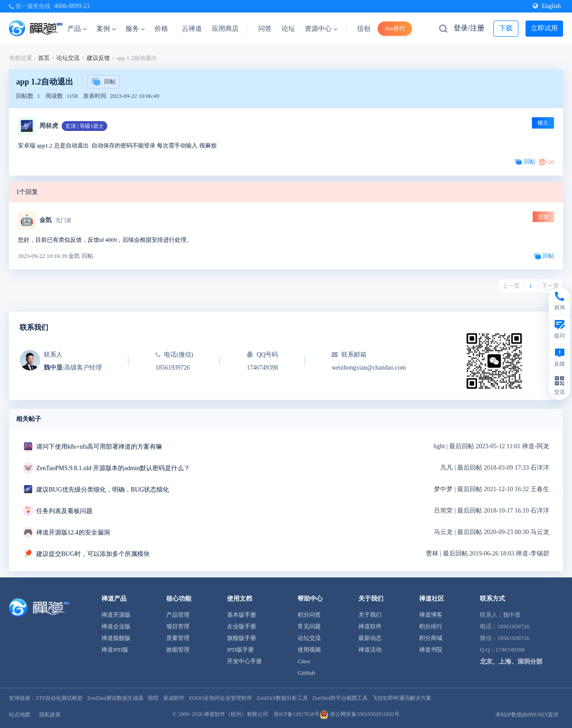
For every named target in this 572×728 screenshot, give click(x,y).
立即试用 (544, 28)
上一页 (511, 286)
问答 (265, 29)
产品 (77, 29)
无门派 (63, 220)
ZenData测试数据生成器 (115, 698)
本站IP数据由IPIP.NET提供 (527, 715)
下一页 (550, 286)
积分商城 (431, 638)
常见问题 (309, 626)
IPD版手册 (240, 650)
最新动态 (370, 638)
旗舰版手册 (242, 638)
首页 (44, 58)
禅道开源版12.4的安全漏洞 (73, 532)
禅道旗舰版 (116, 638)
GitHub (306, 673)
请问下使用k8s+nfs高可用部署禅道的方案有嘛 (99, 447)
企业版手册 (242, 626)
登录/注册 (469, 28)
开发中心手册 (244, 661)
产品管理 (178, 615)
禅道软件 (370, 626)
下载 (506, 28)
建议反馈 (98, 58)
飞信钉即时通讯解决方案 (402, 698)
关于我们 (370, 615)
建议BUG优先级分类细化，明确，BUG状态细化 (103, 490)
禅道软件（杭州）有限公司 (236, 714)
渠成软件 (174, 698)
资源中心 (321, 29)
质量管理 (178, 638)
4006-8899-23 (72, 6)
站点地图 (20, 715)
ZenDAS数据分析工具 (282, 698)
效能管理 (178, 650)
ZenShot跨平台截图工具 (340, 698)
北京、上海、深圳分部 (511, 662)
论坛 (288, 29)
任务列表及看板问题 (64, 511)
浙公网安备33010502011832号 (360, 714)
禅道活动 (370, 650)
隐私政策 (50, 715)
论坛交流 (68, 58)
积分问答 (309, 615)
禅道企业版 (116, 626)
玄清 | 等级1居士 (84, 126)
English (547, 6)
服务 (135, 29)
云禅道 (192, 29)
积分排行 (431, 626)
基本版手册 (242, 615)
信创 (364, 29)
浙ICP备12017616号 (297, 714)
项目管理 (178, 626)
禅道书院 (431, 650)
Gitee (304, 661)
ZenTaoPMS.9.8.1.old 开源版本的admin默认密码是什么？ (113, 468)
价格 (161, 29)
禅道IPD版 (115, 650)
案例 (106, 29)
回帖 (104, 82)
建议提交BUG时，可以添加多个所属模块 (93, 554)
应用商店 (225, 29)
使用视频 (309, 650)
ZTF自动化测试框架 (59, 698)
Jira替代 (395, 28)
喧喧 (153, 698)
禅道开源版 (116, 615)
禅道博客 (431, 615)
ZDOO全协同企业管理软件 (221, 698)
